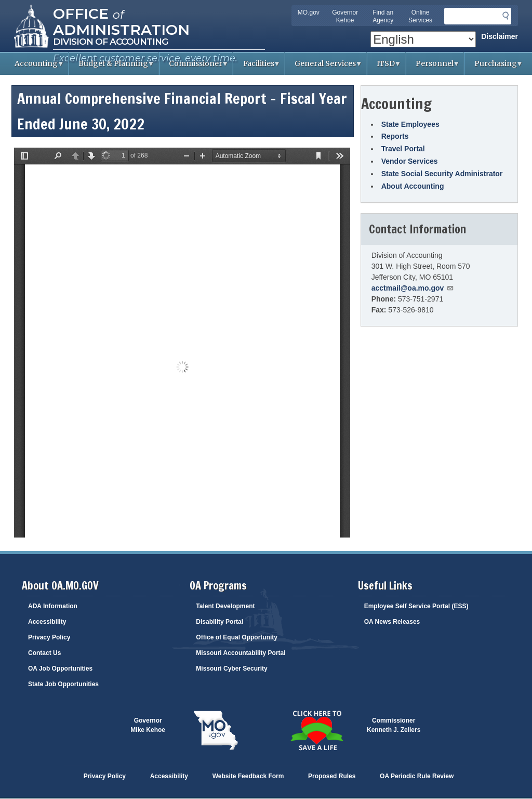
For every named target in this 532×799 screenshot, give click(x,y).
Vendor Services (410, 161)
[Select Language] (423, 39)
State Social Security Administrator (442, 174)
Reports (395, 136)
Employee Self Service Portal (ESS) (416, 606)
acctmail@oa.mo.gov (413, 288)
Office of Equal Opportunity (237, 637)
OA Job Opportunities (60, 669)
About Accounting (413, 186)
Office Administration (121, 21)
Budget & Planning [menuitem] (112, 67)
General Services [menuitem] (324, 67)
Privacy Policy (49, 637)
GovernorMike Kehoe (148, 725)
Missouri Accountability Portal (241, 653)
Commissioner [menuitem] (194, 67)
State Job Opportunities (63, 684)
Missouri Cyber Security (231, 669)
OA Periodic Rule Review (417, 776)
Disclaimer (500, 36)
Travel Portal (403, 149)
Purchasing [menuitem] (494, 67)
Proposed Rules (332, 776)
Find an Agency (383, 16)
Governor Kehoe (345, 16)
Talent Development (225, 606)
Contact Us (44, 653)
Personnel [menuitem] (433, 67)
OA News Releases (392, 622)
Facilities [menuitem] (257, 67)
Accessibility (47, 622)
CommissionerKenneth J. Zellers (394, 725)
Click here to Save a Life (316, 730)
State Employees (410, 124)
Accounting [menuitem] (35, 67)
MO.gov (309, 12)
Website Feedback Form (248, 776)
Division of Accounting (110, 42)
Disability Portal (220, 622)
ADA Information (53, 606)
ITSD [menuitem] (384, 67)
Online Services (420, 16)
